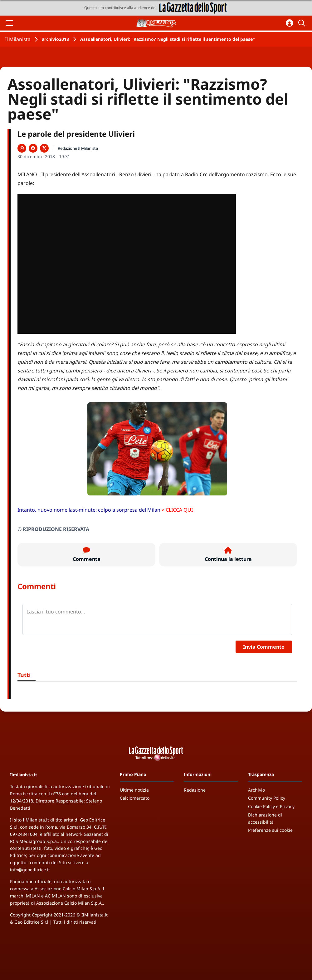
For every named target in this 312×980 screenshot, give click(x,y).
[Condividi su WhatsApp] (22, 148)
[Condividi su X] (44, 148)
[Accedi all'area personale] (290, 23)
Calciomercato (135, 798)
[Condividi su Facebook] (33, 148)
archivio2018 (55, 39)
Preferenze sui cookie (270, 830)
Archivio (256, 790)
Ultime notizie (134, 790)
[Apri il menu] (9, 23)
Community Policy (267, 798)
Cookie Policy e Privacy (271, 806)
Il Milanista (18, 39)
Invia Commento (264, 647)
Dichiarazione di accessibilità (265, 818)
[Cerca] (303, 23)
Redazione (195, 790)
